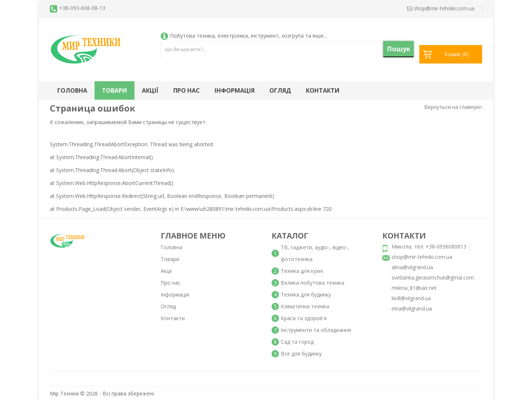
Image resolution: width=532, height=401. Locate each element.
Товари (115, 90)
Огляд (280, 90)
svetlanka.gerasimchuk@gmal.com (433, 277)
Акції (150, 90)
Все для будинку (301, 354)
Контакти (323, 90)
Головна (72, 90)
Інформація (235, 90)
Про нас (187, 90)
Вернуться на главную (453, 107)
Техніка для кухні (302, 271)
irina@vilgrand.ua (412, 309)
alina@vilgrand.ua (412, 267)
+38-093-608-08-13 (82, 8)
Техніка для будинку (306, 294)
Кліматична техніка (305, 306)
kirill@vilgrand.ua (411, 298)
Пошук (399, 49)
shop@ (441, 8)
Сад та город (297, 342)
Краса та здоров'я (304, 318)
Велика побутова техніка (313, 283)
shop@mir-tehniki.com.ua (422, 257)
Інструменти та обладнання (316, 330)
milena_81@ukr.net (414, 288)
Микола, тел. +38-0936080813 (429, 246)
